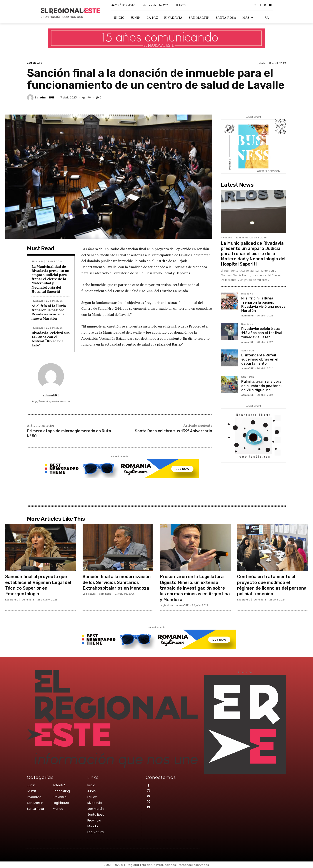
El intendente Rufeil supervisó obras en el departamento (260, 359)
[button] (267, 18)
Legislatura (35, 63)
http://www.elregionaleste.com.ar (51, 402)
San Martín (248, 351)
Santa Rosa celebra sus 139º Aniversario (173, 431)
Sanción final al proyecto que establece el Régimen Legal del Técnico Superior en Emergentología (40, 585)
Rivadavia (37, 262)
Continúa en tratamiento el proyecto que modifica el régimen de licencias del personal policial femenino (268, 585)
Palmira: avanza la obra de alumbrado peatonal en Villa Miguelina (261, 386)
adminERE (47, 97)
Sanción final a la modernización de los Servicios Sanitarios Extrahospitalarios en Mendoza (118, 585)
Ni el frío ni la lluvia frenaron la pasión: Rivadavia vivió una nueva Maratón (49, 312)
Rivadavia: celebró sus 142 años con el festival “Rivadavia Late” (51, 339)
